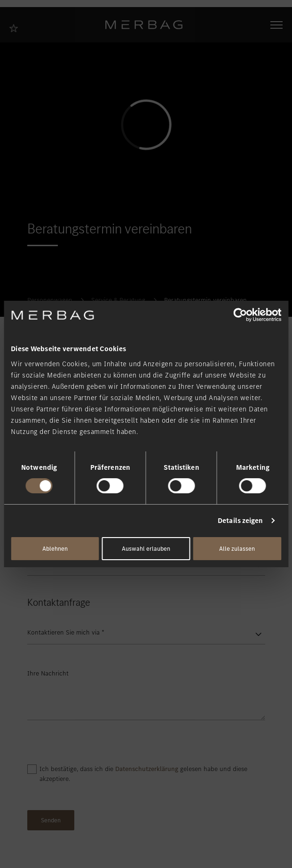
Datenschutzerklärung (147, 769)
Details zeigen (240, 521)
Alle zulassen (237, 549)
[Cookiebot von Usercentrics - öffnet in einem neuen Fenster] (240, 315)
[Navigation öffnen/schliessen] (276, 25)
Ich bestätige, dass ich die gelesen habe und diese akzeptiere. (143, 774)
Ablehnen (55, 549)
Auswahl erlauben (146, 549)
